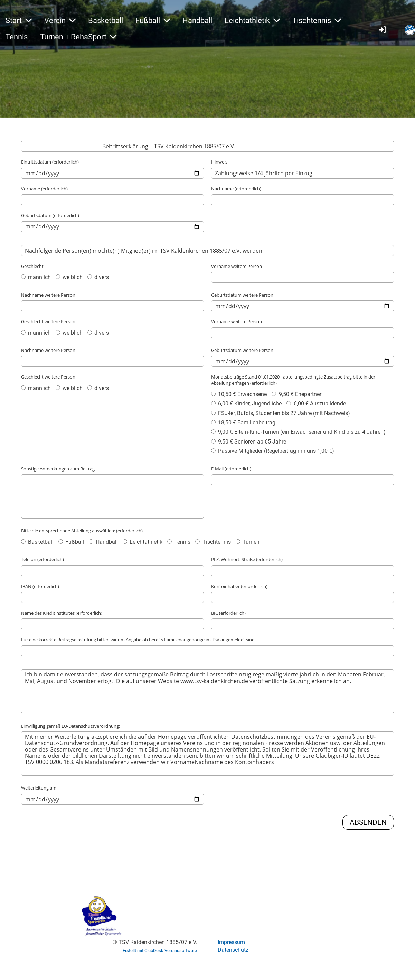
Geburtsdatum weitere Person (242, 295)
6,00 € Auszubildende (316, 404)
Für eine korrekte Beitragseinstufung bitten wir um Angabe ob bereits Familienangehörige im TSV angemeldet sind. (138, 640)
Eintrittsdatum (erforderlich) (50, 162)
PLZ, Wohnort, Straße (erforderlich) (247, 559)
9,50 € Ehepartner (296, 394)
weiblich (69, 277)
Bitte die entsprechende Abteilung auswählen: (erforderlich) (82, 531)
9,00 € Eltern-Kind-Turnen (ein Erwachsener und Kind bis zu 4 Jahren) (298, 432)
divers (98, 277)
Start (19, 21)
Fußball (153, 21)
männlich (36, 277)
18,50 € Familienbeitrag (243, 423)
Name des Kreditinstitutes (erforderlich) (62, 613)
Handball (197, 21)
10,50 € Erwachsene (239, 394)
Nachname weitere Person (48, 295)
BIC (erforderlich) (228, 613)
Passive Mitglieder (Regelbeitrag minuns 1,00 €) (273, 451)
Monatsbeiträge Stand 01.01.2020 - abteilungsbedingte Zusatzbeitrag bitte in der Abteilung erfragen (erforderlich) (293, 380)
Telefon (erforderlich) (43, 559)
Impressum (231, 942)
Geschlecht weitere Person (48, 321)
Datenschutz (233, 950)
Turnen (248, 542)
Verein (60, 21)
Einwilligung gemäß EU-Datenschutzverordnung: (70, 726)
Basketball (106, 21)
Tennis (17, 37)
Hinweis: (220, 162)
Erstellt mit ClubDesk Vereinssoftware (160, 950)
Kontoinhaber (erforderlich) (239, 586)
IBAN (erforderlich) (40, 586)
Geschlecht (32, 266)
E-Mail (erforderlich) (231, 469)
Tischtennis (317, 21)
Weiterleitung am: (39, 788)
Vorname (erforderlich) (44, 189)
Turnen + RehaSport (78, 37)
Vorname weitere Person (237, 266)
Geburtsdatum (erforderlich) (50, 215)
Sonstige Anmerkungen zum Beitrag (58, 469)
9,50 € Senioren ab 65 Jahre (249, 442)
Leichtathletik (252, 21)
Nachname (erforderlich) (236, 189)
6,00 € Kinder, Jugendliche (246, 404)
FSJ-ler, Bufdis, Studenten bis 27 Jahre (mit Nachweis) (281, 413)
